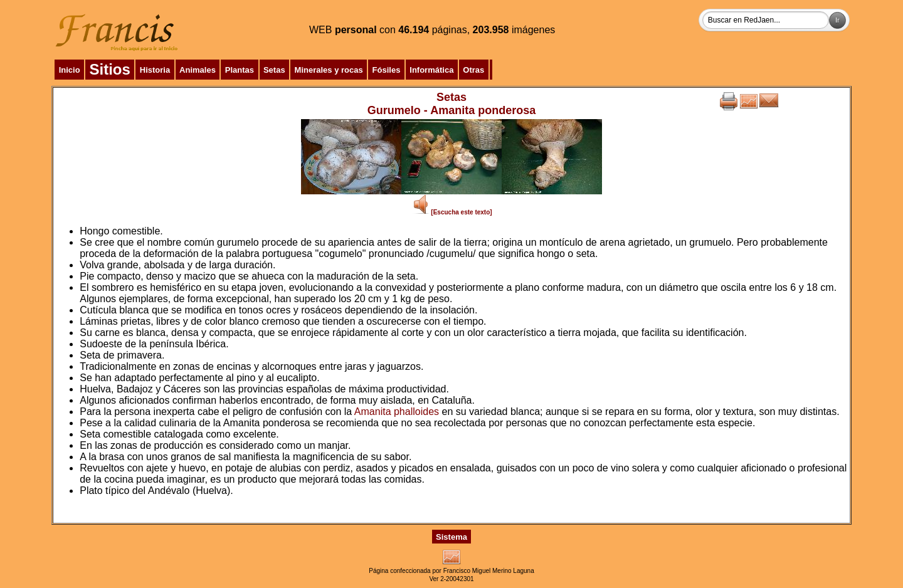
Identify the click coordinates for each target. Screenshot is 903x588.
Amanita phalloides (397, 412)
